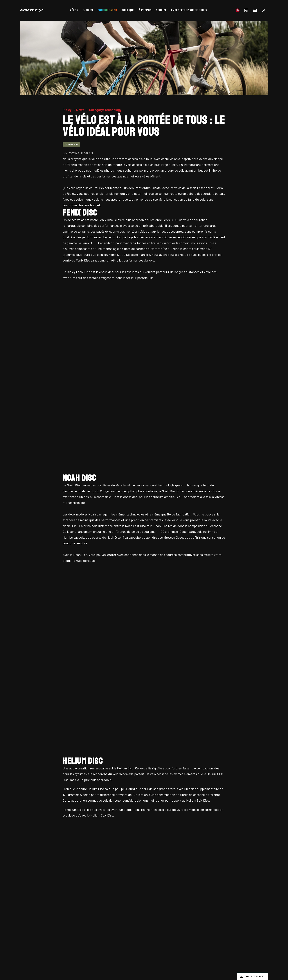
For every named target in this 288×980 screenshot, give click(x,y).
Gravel (176, 887)
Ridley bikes (28, 887)
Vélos (74, 10)
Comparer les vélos (81, 908)
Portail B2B (124, 908)
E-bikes (88, 10)
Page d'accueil (30, 879)
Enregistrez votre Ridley (189, 10)
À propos (145, 10)
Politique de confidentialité (73, 947)
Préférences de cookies (112, 947)
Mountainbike (181, 894)
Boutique (128, 10)
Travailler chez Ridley (83, 887)
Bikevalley (123, 894)
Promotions (28, 908)
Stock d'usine (29, 901)
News (81, 110)
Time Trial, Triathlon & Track (240, 890)
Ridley (67, 110)
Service (161, 10)
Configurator (107, 10)
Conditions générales (35, 947)
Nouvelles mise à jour (83, 879)
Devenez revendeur (130, 916)
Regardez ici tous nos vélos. (144, 573)
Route (175, 879)
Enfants (228, 900)
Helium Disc (125, 406)
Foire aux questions (130, 879)
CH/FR (259, 845)
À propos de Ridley (33, 916)
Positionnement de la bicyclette (138, 887)
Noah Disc (74, 304)
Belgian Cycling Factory (132, 901)
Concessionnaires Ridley (85, 901)
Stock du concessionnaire (38, 894)
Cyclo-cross (231, 879)
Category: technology (105, 110)
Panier (73, 916)
